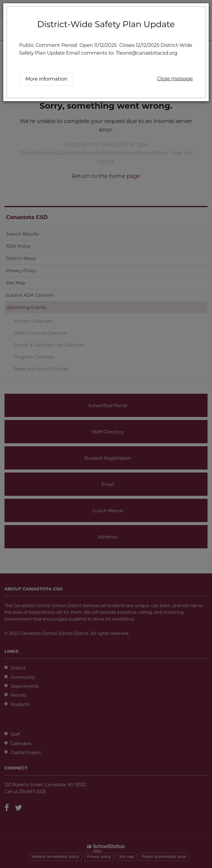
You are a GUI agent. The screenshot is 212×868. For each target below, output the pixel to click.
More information (46, 79)
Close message (175, 79)
